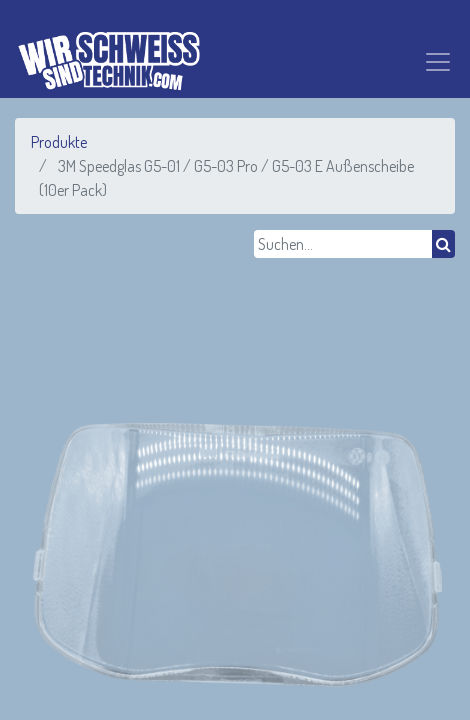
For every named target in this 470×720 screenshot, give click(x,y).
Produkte (59, 142)
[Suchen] (443, 244)
